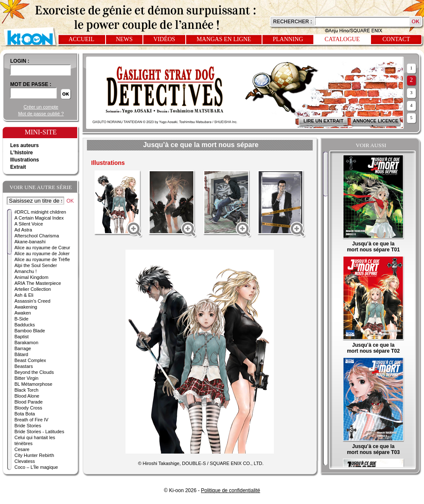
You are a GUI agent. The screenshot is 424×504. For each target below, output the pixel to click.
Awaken (23, 313)
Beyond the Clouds (34, 372)
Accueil (82, 39)
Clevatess (25, 461)
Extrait (18, 167)
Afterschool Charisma (37, 236)
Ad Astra (23, 230)
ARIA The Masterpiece (38, 283)
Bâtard (21, 354)
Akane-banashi (30, 242)
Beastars (24, 366)
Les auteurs (24, 145)
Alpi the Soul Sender (36, 265)
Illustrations (25, 160)
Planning (288, 39)
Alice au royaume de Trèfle (42, 259)
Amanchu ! (26, 271)
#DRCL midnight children (40, 212)
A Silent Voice (29, 224)
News (124, 39)
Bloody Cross (28, 408)
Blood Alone (27, 396)
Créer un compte (41, 107)
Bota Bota (25, 414)
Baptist (22, 337)
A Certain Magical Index (39, 218)
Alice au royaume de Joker (42, 253)
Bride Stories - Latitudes (39, 432)
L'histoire (22, 153)
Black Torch (26, 390)
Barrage (23, 348)
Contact (396, 39)
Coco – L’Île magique (36, 467)
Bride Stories (28, 426)
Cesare (22, 449)
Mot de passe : (31, 84)
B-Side (21, 319)
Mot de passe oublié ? (41, 114)
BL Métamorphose (33, 384)
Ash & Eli (24, 295)
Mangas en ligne (224, 39)
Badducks (25, 325)
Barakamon (26, 342)
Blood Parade (29, 402)
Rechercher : (293, 22)
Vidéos (164, 39)
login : (20, 61)
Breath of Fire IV (31, 420)
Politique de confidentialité (230, 490)
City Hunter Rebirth (34, 455)
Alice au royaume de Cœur (42, 248)
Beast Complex (30, 360)
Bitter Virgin (26, 378)
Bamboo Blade (30, 331)
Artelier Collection (33, 289)
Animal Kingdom (31, 277)
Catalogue (342, 39)
